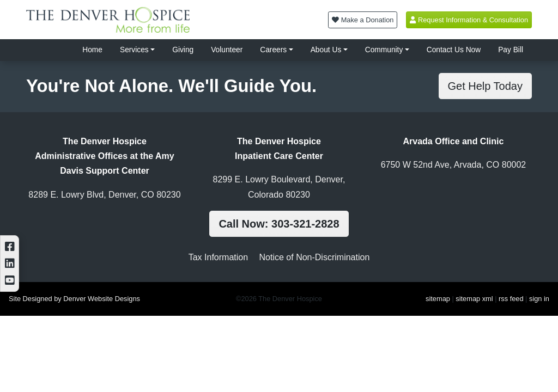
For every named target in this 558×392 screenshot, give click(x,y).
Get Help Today (486, 86)
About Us (326, 50)
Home (92, 50)
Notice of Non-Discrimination (315, 257)
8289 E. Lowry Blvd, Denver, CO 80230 (104, 195)
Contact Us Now (454, 50)
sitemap (438, 299)
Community (384, 50)
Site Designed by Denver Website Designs (74, 299)
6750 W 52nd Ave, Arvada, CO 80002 (454, 165)
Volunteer (227, 50)
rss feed (511, 299)
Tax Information (218, 257)
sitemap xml (474, 299)
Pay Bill (511, 50)
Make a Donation (363, 20)
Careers (273, 50)
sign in (539, 299)
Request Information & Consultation (469, 20)
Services (134, 50)
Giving (183, 50)
